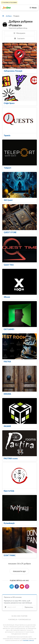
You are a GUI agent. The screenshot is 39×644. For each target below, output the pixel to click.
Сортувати (19, 38)
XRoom (7, 297)
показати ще (19, 571)
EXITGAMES (9, 329)
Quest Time (9, 265)
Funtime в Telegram (10, 2)
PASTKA (7, 362)
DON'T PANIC (10, 555)
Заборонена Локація (13, 71)
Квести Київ (9, 491)
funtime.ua (13, 619)
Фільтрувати (19, 33)
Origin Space (9, 103)
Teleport (7, 168)
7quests (7, 135)
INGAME (7, 426)
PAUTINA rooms (11, 458)
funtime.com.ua (28, 640)
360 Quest (8, 200)
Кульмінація (9, 523)
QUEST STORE (10, 232)
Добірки (9, 16)
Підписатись (29, 607)
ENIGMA (7, 394)
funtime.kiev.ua (25, 619)
